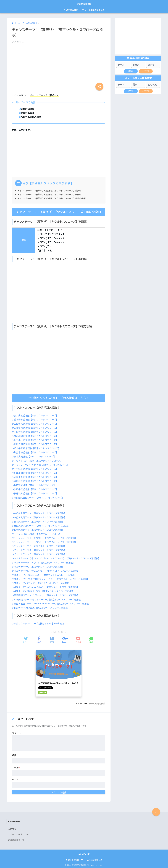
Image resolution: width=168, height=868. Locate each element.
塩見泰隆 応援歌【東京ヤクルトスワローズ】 (36, 453)
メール (16, 768)
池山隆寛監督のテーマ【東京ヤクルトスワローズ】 (39, 498)
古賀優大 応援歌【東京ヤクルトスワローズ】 (36, 428)
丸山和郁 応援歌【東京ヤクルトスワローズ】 (36, 436)
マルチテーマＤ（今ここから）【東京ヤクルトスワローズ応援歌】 (47, 571)
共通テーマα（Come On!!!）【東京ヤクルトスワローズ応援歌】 (45, 575)
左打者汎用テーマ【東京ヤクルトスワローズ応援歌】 (40, 518)
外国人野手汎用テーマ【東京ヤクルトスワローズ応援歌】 (42, 526)
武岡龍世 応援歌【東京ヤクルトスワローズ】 (36, 481)
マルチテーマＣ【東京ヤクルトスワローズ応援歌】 (39, 567)
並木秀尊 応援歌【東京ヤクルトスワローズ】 (36, 420)
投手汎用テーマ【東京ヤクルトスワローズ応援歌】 (39, 530)
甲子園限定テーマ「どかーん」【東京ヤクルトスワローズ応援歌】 (47, 595)
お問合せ (12, 829)
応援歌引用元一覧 (17, 841)
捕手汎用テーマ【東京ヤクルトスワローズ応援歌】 (39, 522)
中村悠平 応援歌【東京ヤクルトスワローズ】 (36, 469)
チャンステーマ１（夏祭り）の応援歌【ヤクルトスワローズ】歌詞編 (51, 191)
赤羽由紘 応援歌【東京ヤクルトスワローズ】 (36, 416)
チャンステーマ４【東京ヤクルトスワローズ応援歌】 (40, 550)
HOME (84, 855)
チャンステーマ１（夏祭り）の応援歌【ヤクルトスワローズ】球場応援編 (53, 198)
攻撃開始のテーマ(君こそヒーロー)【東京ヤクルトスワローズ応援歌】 (48, 600)
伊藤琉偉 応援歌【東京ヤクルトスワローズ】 (36, 494)
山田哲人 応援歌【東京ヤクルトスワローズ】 (36, 424)
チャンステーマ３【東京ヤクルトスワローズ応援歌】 (40, 546)
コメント (16, 733)
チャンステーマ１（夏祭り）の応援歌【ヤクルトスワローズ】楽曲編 (51, 195)
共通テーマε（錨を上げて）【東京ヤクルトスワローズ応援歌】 (45, 591)
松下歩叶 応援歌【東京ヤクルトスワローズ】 (36, 440)
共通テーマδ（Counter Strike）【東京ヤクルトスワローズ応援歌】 (47, 587)
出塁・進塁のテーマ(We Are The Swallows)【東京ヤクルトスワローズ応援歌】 (53, 604)
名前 (15, 755)
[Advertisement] (59, 66)
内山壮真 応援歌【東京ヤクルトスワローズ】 (36, 432)
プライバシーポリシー (19, 835)
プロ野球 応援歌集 (84, 3)
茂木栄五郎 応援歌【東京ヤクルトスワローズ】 (37, 448)
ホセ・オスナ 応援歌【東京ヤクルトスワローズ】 (38, 461)
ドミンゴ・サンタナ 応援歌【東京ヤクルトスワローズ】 (41, 465)
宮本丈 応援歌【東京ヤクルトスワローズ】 (35, 457)
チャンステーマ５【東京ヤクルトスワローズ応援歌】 (40, 554)
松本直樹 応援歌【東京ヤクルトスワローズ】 (36, 473)
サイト (15, 780)
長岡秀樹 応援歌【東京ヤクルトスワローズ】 (36, 444)
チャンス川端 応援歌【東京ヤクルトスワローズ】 (38, 534)
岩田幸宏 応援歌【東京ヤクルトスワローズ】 (36, 489)
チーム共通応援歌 (97, 704)
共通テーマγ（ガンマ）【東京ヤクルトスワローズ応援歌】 (43, 583)
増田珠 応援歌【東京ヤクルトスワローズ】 (35, 485)
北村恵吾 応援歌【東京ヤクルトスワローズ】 (36, 477)
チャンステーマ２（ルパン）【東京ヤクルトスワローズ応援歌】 (45, 542)
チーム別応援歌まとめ (93, 10)
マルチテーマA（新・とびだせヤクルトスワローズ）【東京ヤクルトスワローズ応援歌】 (57, 559)
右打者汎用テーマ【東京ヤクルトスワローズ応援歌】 (40, 513)
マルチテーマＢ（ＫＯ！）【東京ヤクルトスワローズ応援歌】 (44, 563)
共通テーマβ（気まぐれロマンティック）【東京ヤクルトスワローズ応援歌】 (52, 579)
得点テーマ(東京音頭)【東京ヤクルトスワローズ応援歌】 (42, 608)
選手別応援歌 (71, 10)
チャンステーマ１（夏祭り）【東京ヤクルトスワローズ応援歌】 (45, 538)
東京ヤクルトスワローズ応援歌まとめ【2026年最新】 (40, 624)
